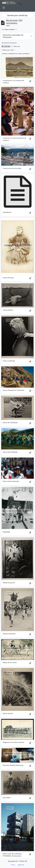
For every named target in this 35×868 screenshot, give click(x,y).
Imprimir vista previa (9, 43)
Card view (6, 46)
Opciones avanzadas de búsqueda (13, 36)
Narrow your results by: (17, 15)
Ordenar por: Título (8, 50)
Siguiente (21, 865)
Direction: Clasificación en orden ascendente (16, 54)
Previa (13, 865)
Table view (16, 46)
